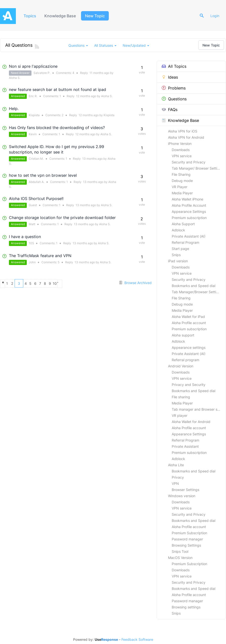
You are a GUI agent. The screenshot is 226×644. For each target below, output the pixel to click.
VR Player (180, 187)
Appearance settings (189, 347)
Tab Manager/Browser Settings (197, 292)
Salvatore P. (42, 73)
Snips (176, 255)
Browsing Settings (186, 545)
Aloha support (183, 335)
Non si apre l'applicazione (33, 66)
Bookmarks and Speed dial (194, 286)
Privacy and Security (189, 385)
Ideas (170, 77)
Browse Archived (135, 283)
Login (217, 16)
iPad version (178, 261)
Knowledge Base (62, 16)
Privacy (178, 477)
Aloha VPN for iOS (183, 131)
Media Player (182, 193)
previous (4, 283)
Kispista (34, 115)
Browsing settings (186, 607)
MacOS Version (180, 558)
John (32, 262)
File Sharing (181, 174)
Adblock (178, 230)
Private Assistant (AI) (189, 236)
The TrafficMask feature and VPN (40, 256)
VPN (175, 483)
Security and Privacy (189, 162)
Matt (32, 224)
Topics (30, 16)
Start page (180, 249)
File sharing (181, 397)
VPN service (182, 156)
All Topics (174, 66)
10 (91, 283)
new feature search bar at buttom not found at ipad (57, 89)
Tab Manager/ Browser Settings (197, 168)
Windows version (182, 496)
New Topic (97, 16)
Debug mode (182, 181)
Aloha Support (183, 224)
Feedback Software (137, 640)
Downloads (181, 150)
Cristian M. (36, 159)
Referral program (185, 360)
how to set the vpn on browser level (43, 175)
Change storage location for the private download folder (62, 218)
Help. (14, 109)
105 (31, 243)
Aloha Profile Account (189, 205)
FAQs (170, 110)
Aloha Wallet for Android (191, 422)
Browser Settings (185, 490)
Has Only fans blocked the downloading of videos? (57, 128)
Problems (174, 88)
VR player (180, 415)
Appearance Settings (189, 211)
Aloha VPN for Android (186, 137)
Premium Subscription (189, 533)
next (100, 283)
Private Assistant (185, 446)
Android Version (181, 366)
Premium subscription (189, 218)
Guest (33, 205)
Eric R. (33, 96)
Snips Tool (180, 551)
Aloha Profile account (189, 323)
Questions (174, 99)
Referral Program (185, 242)
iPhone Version (180, 144)
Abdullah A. (37, 182)
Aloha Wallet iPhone (187, 199)
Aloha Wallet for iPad (188, 317)
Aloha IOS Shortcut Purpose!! (36, 199)
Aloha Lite (176, 465)
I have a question (25, 237)
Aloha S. (15, 78)
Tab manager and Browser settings (199, 409)
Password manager (187, 539)
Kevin (33, 134)
